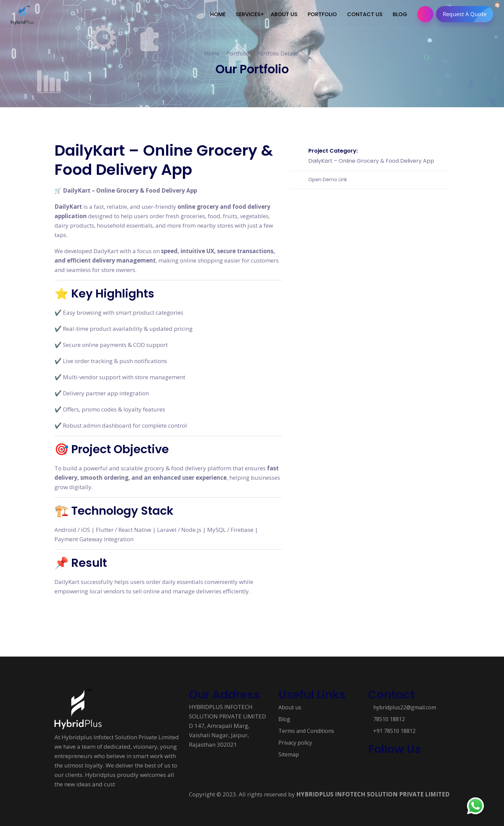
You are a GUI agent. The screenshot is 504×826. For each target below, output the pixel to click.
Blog (284, 719)
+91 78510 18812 (394, 731)
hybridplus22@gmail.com (405, 707)
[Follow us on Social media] (372, 766)
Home (212, 53)
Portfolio (238, 53)
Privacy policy (295, 743)
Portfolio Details (277, 53)
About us (290, 707)
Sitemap (289, 754)
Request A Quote (468, 14)
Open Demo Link (328, 179)
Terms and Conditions (306, 731)
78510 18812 (389, 719)
